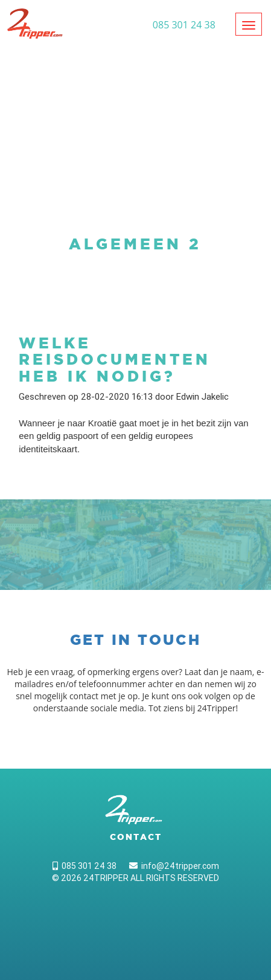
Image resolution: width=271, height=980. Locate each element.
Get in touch (135, 640)
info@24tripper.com (174, 866)
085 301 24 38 (84, 866)
